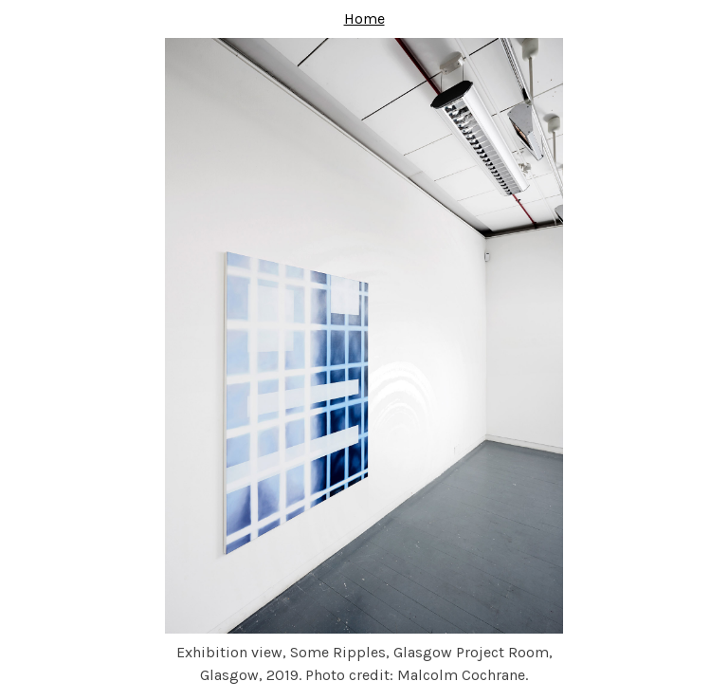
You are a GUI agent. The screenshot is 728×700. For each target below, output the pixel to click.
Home (364, 18)
